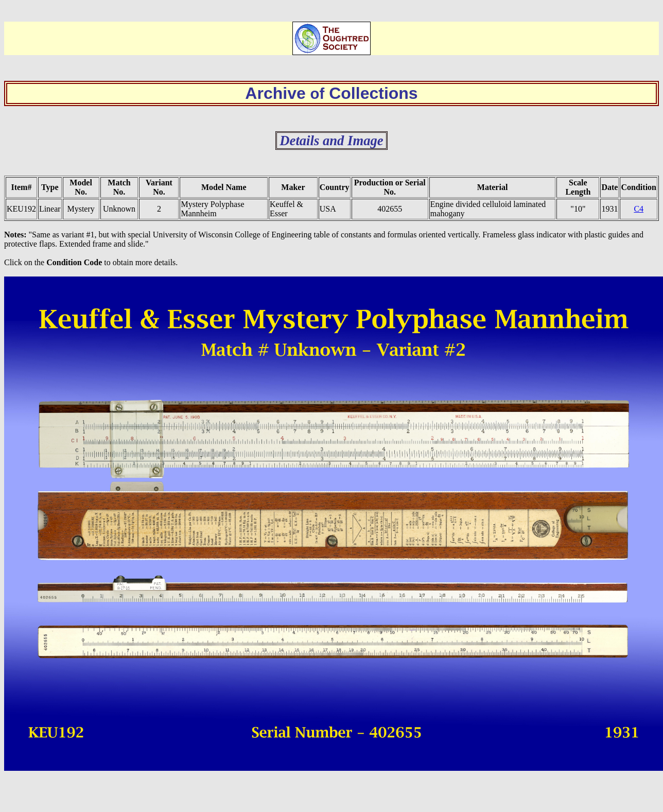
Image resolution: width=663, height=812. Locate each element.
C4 (639, 209)
